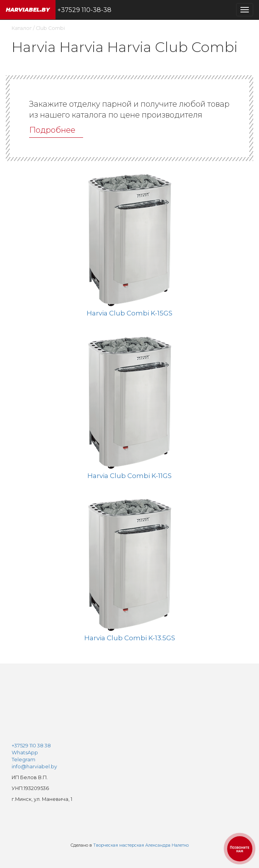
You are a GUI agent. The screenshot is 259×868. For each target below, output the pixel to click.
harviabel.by (28, 10)
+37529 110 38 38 (31, 746)
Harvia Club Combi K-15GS (129, 313)
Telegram (23, 760)
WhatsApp (25, 753)
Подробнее (52, 130)
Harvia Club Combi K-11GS (129, 476)
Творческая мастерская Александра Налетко (141, 845)
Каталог (22, 28)
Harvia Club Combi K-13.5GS (130, 638)
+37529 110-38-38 (84, 10)
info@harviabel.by (34, 767)
